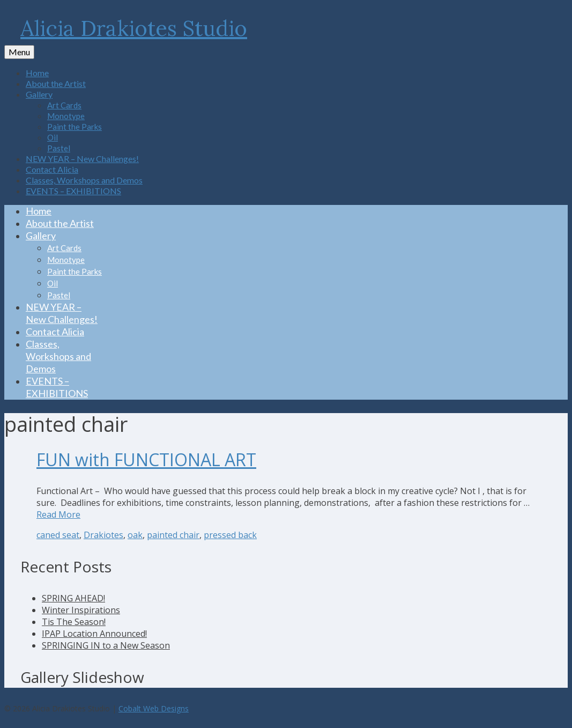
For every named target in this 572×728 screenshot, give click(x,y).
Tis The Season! (74, 622)
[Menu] (19, 52)
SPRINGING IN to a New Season (106, 645)
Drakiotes (103, 535)
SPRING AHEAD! (73, 598)
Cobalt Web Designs (154, 708)
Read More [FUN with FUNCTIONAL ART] (58, 514)
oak (135, 535)
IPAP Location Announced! (94, 634)
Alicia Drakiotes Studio (134, 28)
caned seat (58, 535)
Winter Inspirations (81, 610)
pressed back (230, 535)
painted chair (173, 535)
